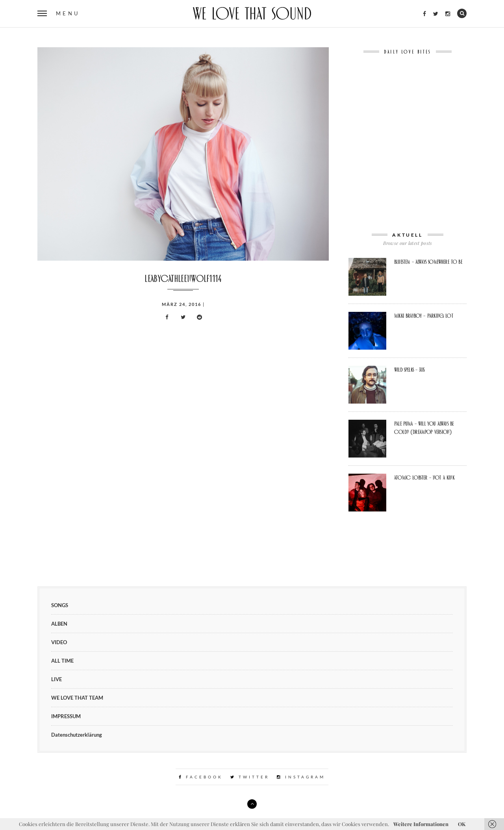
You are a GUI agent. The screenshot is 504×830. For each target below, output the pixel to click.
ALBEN (59, 624)
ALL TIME (62, 661)
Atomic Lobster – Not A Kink (424, 478)
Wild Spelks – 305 (409, 370)
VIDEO (59, 642)
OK (462, 824)
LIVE (57, 679)
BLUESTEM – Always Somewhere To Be (428, 262)
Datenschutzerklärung (77, 735)
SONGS (60, 605)
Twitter (250, 777)
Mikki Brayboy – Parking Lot (424, 316)
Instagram (301, 777)
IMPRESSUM (66, 716)
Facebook (201, 777)
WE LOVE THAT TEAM (77, 698)
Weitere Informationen (421, 824)
